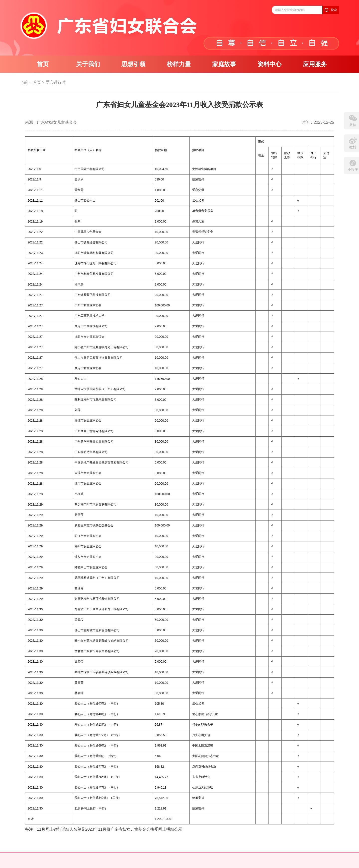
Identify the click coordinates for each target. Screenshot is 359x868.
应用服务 (315, 64)
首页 (43, 64)
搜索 (334, 10)
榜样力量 (179, 64)
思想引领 (133, 64)
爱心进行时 (56, 82)
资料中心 (269, 64)
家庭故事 (224, 64)
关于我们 (88, 64)
